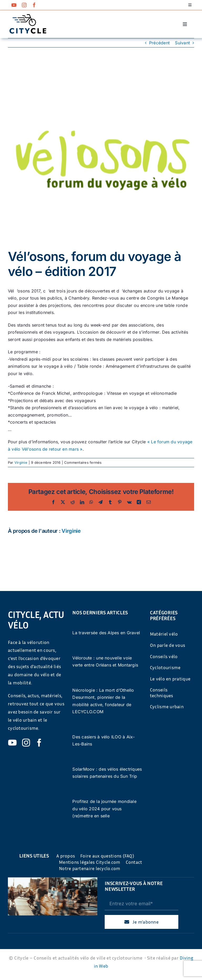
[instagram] (24, 5)
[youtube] (14, 5)
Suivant (182, 43)
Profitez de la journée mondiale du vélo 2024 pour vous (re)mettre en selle (104, 809)
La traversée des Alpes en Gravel (106, 633)
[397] (101, 156)
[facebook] (34, 5)
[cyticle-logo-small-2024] (28, 16)
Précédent (159, 43)
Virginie (21, 462)
